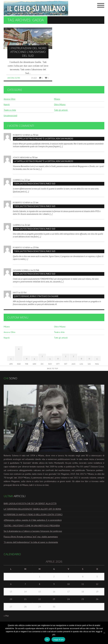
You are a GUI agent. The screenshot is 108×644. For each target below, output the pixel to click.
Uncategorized (10, 116)
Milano (57, 99)
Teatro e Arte (10, 110)
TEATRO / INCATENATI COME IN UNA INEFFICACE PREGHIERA (32, 526)
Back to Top (53, 368)
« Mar (6, 616)
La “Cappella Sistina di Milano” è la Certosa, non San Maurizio (43, 139)
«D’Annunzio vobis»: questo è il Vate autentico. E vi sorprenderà (33, 520)
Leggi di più (58, 639)
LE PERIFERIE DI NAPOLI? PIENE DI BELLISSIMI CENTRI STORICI (33, 514)
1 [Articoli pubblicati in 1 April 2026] (40, 577)
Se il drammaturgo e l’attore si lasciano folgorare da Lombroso (33, 531)
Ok (47, 639)
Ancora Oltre (14, 78)
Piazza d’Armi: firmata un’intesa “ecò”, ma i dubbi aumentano (31, 537)
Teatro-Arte (59, 332)
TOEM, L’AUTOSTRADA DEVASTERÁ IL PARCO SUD (35, 184)
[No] (104, 633)
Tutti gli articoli (61, 110)
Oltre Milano (60, 104)
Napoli (7, 104)
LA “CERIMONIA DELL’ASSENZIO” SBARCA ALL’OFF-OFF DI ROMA (32, 509)
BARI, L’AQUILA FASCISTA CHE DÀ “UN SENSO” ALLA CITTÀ (30, 503)
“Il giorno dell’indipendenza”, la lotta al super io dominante (31, 542)
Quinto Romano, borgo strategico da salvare (36, 296)
